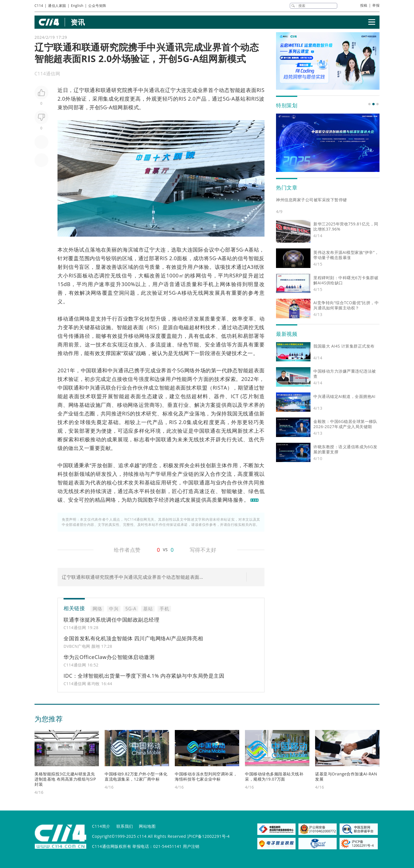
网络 (96, 293)
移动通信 (68, 319)
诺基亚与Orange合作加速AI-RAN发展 (346, 776)
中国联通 (92, 370)
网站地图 (147, 826)
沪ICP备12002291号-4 (208, 836)
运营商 (147, 405)
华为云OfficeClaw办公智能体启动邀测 (109, 657)
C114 (39, 6)
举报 (376, 5)
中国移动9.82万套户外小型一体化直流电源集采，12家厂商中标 (136, 776)
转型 (150, 319)
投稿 (364, 5)
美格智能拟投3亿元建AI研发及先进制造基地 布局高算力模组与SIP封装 (65, 779)
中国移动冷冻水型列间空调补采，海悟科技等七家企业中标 (206, 776)
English (77, 6)
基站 (240, 99)
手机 (209, 284)
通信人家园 (57, 6)
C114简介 (101, 826)
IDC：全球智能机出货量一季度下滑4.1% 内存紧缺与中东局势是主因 (144, 676)
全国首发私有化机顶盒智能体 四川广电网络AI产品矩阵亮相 (133, 638)
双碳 (129, 353)
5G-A (229, 99)
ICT (235, 396)
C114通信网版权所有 (112, 846)
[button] (369, 104)
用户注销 (191, 846)
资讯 (78, 22)
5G (181, 370)
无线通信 (249, 413)
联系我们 (125, 826)
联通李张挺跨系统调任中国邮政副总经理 (111, 620)
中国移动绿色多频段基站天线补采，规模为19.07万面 (274, 776)
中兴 (144, 90)
